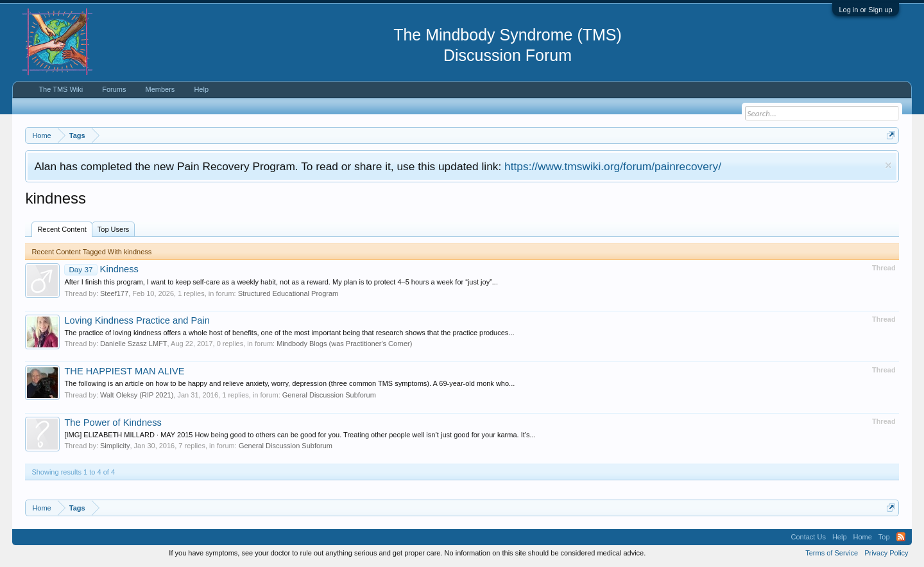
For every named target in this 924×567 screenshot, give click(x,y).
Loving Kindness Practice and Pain (137, 320)
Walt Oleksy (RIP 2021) (137, 395)
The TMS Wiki (61, 89)
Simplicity (115, 446)
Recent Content (62, 229)
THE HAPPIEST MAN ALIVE (124, 371)
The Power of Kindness (113, 423)
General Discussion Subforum (329, 395)
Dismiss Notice (888, 165)
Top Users (114, 229)
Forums (114, 89)
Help (201, 89)
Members (160, 89)
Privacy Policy (886, 553)
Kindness (101, 269)
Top (884, 537)
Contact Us (808, 537)
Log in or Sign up (865, 10)
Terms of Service (832, 553)
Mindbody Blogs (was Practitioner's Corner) (344, 344)
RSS (901, 537)
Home (863, 537)
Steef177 (114, 293)
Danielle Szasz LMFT (134, 344)
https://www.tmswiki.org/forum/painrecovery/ (613, 166)
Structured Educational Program (288, 293)
